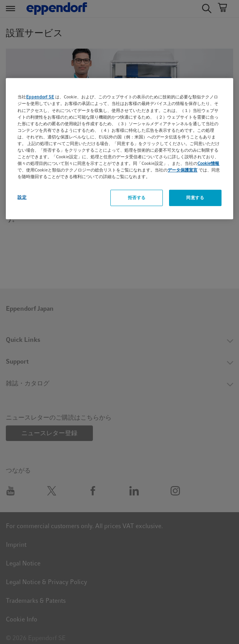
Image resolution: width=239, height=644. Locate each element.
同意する (195, 198)
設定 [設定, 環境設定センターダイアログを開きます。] (22, 197)
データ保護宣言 (182, 170)
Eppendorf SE (40, 97)
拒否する (137, 198)
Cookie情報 (208, 163)
